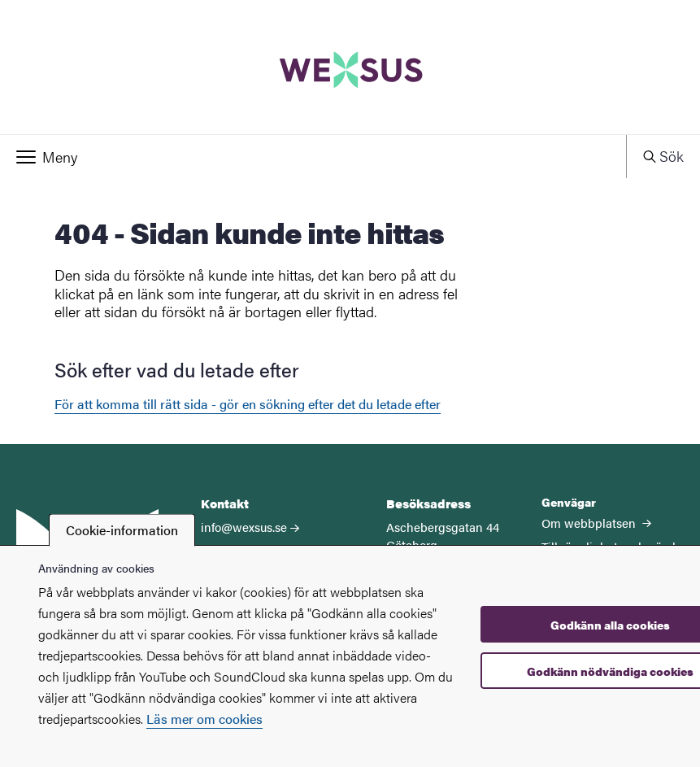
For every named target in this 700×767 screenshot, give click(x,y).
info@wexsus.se (244, 527)
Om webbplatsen (596, 523)
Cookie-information (122, 530)
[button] (313, 157)
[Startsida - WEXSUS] (350, 67)
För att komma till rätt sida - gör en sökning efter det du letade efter (248, 404)
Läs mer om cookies (204, 719)
